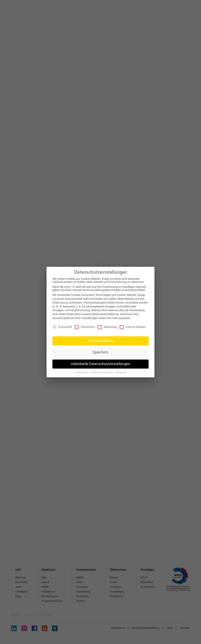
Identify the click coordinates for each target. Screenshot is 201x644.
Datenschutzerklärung (105, 314)
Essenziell (62, 327)
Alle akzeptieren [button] (100, 341)
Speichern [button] (100, 352)
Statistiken (85, 327)
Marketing (107, 327)
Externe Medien (133, 327)
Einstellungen (90, 318)
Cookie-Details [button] (82, 372)
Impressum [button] (121, 372)
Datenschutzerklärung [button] (102, 372)
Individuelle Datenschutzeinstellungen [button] (100, 364)
